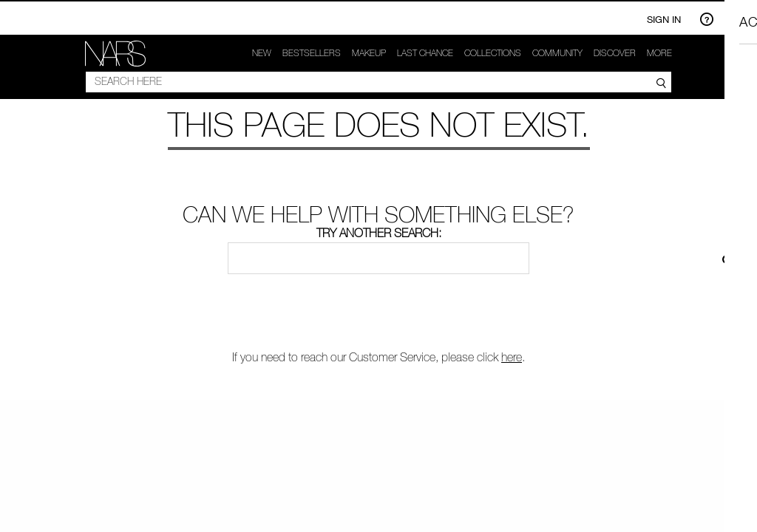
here (512, 357)
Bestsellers (312, 53)
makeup (369, 53)
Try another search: (379, 233)
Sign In (664, 19)
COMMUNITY (557, 53)
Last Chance (425, 53)
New (262, 53)
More (659, 53)
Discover (615, 53)
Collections (493, 53)
